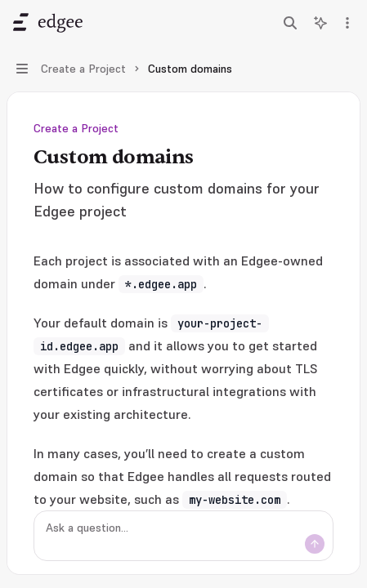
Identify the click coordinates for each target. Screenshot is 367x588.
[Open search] (290, 23)
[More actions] (346, 23)
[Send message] (315, 544)
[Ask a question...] (183, 536)
